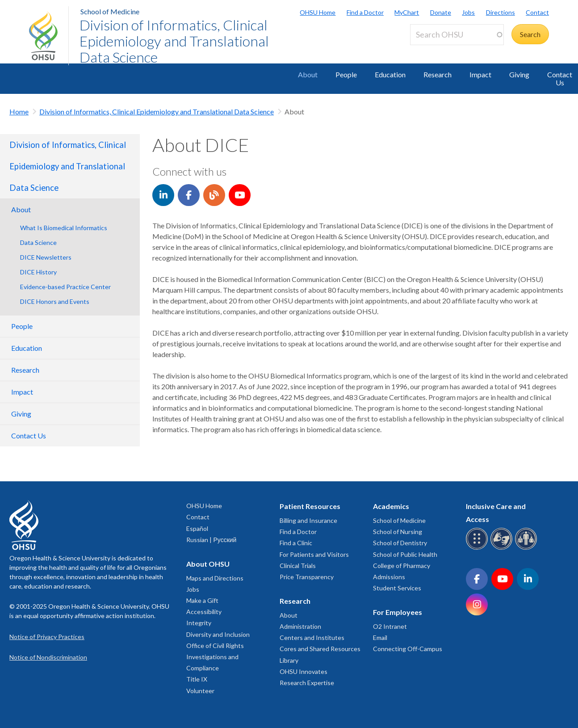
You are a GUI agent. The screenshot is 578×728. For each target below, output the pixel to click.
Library (289, 660)
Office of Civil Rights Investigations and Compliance (215, 657)
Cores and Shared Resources (320, 649)
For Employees (398, 612)
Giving (519, 74)
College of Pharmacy (402, 566)
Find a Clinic (296, 543)
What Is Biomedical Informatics (64, 228)
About (308, 74)
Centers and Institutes (312, 638)
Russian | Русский (211, 540)
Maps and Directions (215, 578)
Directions (501, 12)
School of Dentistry (400, 543)
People (346, 74)
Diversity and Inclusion (218, 634)
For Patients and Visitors (314, 554)
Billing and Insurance (308, 520)
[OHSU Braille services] (478, 548)
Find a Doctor (365, 12)
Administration (300, 626)
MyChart (407, 12)
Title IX (197, 679)
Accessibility (204, 612)
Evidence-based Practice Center (65, 287)
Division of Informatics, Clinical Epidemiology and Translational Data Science (174, 41)
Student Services (397, 588)
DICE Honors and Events (55, 301)
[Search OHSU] (457, 35)
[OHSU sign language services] (503, 548)
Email (380, 638)
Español (197, 528)
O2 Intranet (390, 626)
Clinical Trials (298, 566)
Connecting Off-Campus (408, 649)
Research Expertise (307, 683)
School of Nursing (398, 532)
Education (390, 74)
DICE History (38, 272)
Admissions (389, 577)
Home (19, 112)
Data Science (38, 242)
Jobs (468, 12)
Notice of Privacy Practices (47, 637)
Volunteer (200, 691)
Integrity (199, 623)
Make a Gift (202, 600)
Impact (480, 74)
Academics (391, 506)
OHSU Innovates (304, 671)
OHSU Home (318, 12)
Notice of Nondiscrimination (48, 657)
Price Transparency (307, 577)
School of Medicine (110, 11)
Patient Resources (310, 506)
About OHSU (208, 564)
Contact (537, 12)
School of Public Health (405, 554)
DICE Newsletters (46, 257)
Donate (441, 12)
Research (438, 74)
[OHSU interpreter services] (527, 548)
